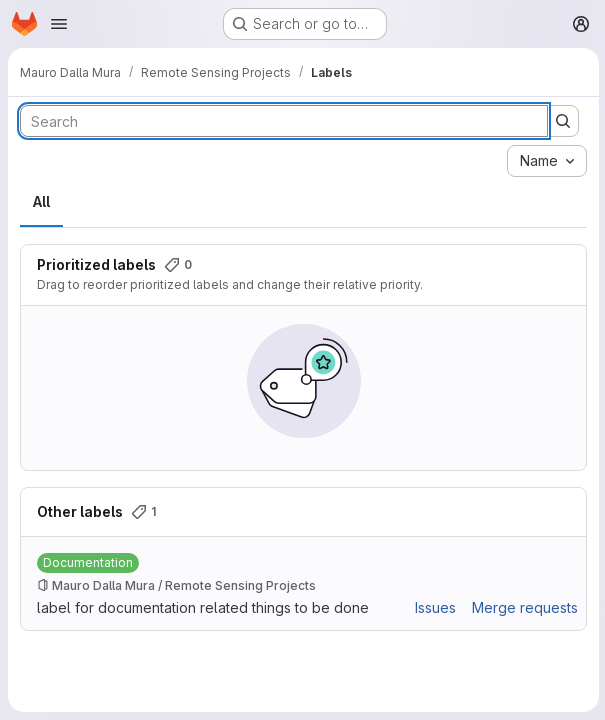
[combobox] (545, 161)
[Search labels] (283, 121)
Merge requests (523, 607)
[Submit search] (561, 121)
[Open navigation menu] (59, 24)
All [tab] (41, 201)
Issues (433, 607)
